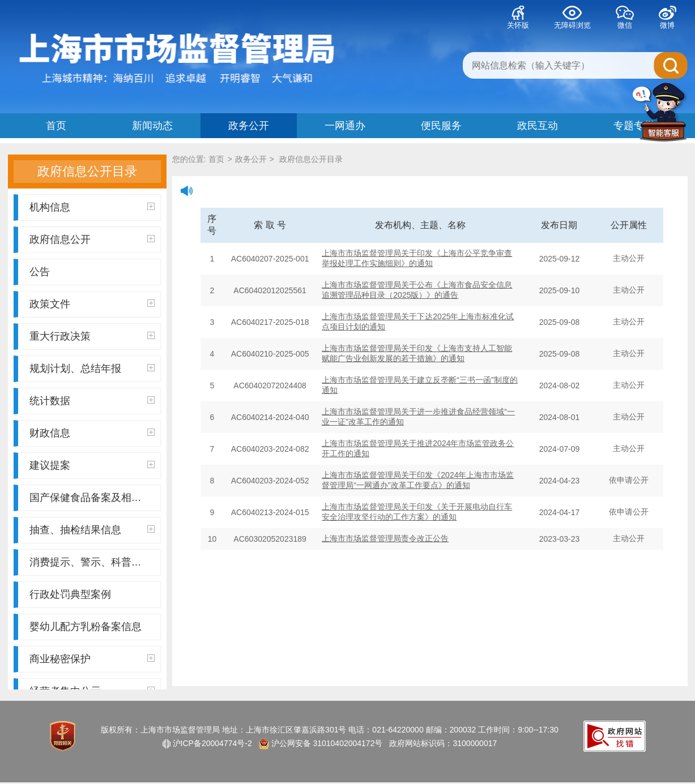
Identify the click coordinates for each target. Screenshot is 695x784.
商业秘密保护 (92, 659)
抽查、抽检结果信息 (92, 530)
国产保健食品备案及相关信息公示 (95, 498)
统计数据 (92, 401)
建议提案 (92, 465)
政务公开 (251, 159)
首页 (216, 159)
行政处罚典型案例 (70, 594)
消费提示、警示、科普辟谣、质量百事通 (95, 562)
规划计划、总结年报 (92, 369)
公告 (40, 272)
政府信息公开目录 (310, 159)
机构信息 (92, 207)
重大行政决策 (92, 336)
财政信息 (92, 433)
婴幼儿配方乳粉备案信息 (86, 627)
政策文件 (92, 304)
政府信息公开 (92, 239)
